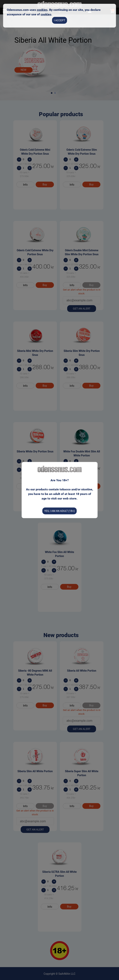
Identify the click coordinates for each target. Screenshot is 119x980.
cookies (42, 10)
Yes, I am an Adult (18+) (59, 511)
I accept (59, 20)
